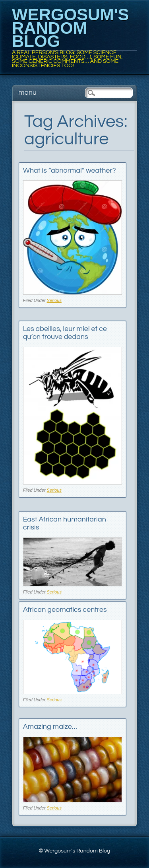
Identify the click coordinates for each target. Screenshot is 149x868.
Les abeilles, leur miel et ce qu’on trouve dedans (65, 333)
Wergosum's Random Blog (71, 28)
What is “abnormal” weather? (70, 170)
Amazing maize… (50, 727)
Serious (54, 300)
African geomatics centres (65, 610)
